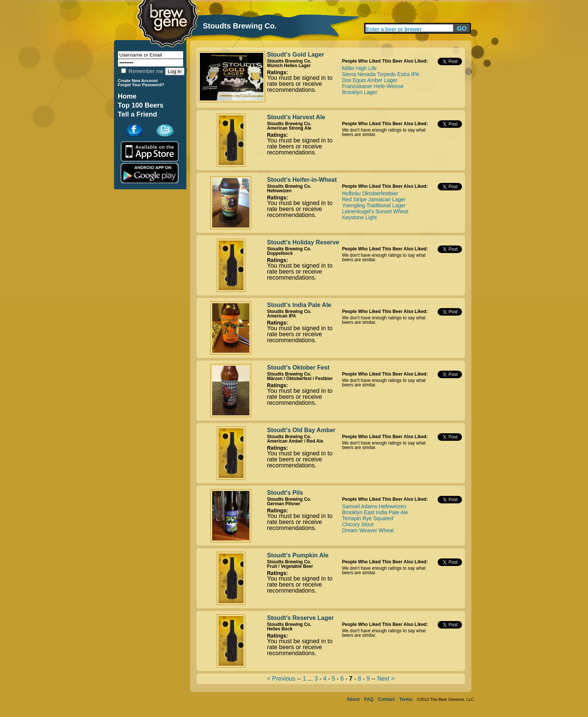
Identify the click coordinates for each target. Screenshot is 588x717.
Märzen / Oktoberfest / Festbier (300, 379)
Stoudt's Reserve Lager (300, 618)
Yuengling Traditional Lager (374, 205)
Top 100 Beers (141, 105)
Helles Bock (280, 629)
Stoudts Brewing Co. (289, 61)
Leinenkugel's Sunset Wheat (375, 211)
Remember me (142, 71)
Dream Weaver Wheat (368, 530)
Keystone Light (359, 217)
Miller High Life (359, 68)
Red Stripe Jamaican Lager (374, 199)
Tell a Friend (137, 114)
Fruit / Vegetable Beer (290, 566)
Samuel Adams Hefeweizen (374, 506)
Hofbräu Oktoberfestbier (370, 193)
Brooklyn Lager (360, 92)
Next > (386, 679)
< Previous (281, 679)
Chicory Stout (358, 524)
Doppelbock (280, 253)
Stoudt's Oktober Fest (298, 367)
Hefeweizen (279, 191)
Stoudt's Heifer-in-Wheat (302, 180)
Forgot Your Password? (141, 85)
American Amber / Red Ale (295, 441)
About (353, 699)
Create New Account (138, 81)
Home (127, 96)
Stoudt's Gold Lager (295, 55)
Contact (386, 699)
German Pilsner (284, 504)
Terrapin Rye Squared (367, 518)
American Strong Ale (289, 128)
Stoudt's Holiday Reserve (303, 242)
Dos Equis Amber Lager (370, 80)
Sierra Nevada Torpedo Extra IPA (381, 74)
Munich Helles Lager (289, 66)
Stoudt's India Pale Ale (299, 305)
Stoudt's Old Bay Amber (301, 430)
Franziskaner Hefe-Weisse (373, 86)
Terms (406, 699)
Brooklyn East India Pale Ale (375, 512)
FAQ (369, 699)
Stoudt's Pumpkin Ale (298, 555)
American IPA (281, 316)
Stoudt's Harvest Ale (296, 117)
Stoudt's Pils (285, 493)
